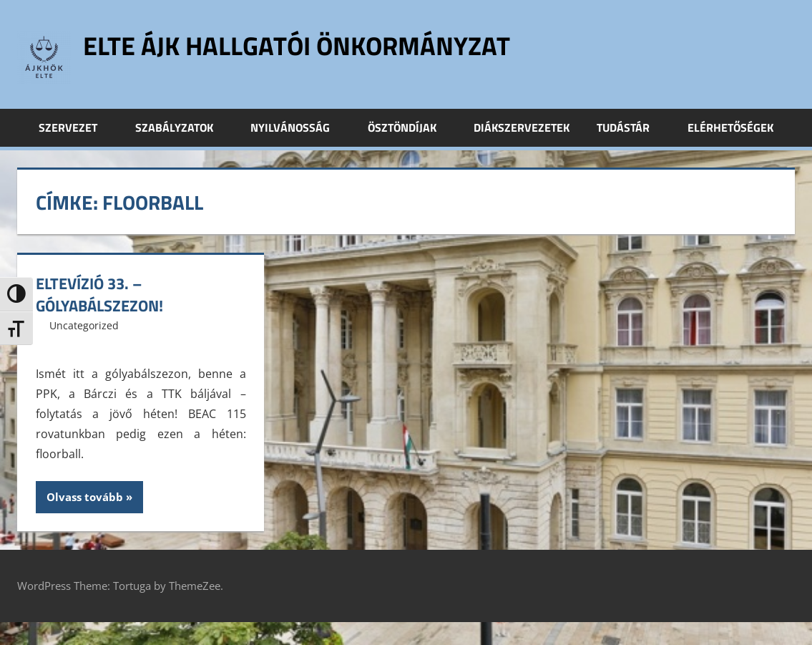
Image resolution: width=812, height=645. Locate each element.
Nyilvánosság (298, 127)
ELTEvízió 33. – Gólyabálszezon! (99, 295)
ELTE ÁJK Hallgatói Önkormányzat (297, 45)
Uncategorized (84, 325)
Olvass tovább (85, 497)
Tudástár (631, 127)
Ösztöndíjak (410, 127)
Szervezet (76, 127)
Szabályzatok (182, 127)
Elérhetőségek (730, 127)
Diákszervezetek (522, 127)
